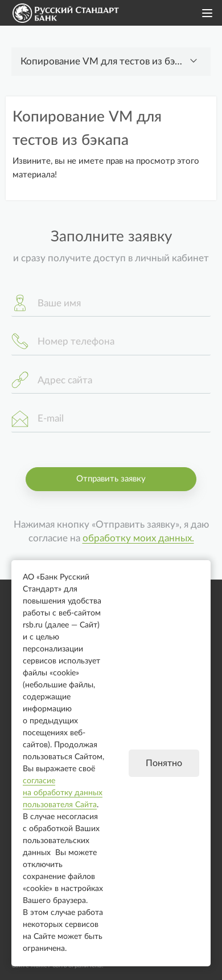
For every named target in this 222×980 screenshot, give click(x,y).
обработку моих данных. (138, 538)
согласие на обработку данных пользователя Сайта (63, 793)
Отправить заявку (111, 479)
